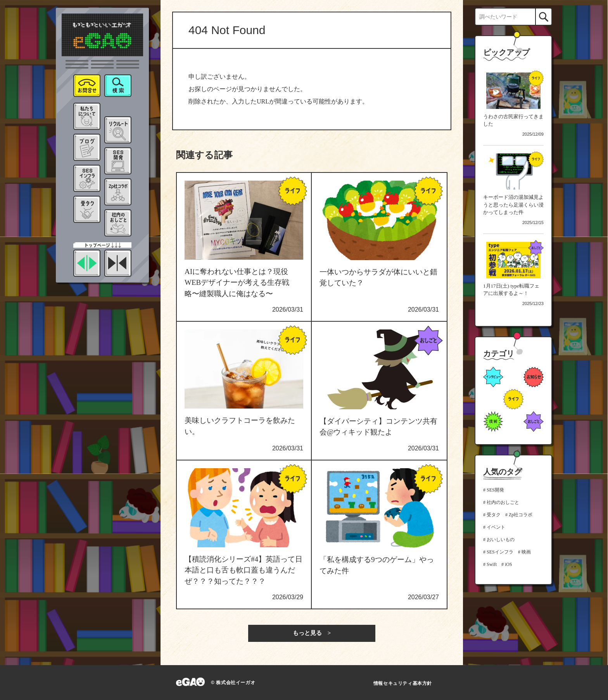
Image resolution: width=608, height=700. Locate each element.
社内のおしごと (503, 502)
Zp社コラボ (521, 515)
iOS (509, 564)
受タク (494, 515)
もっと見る (307, 633)
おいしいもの (501, 540)
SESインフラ (500, 552)
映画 (526, 552)
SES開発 (495, 490)
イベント (496, 527)
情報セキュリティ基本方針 (403, 683)
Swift (492, 564)
